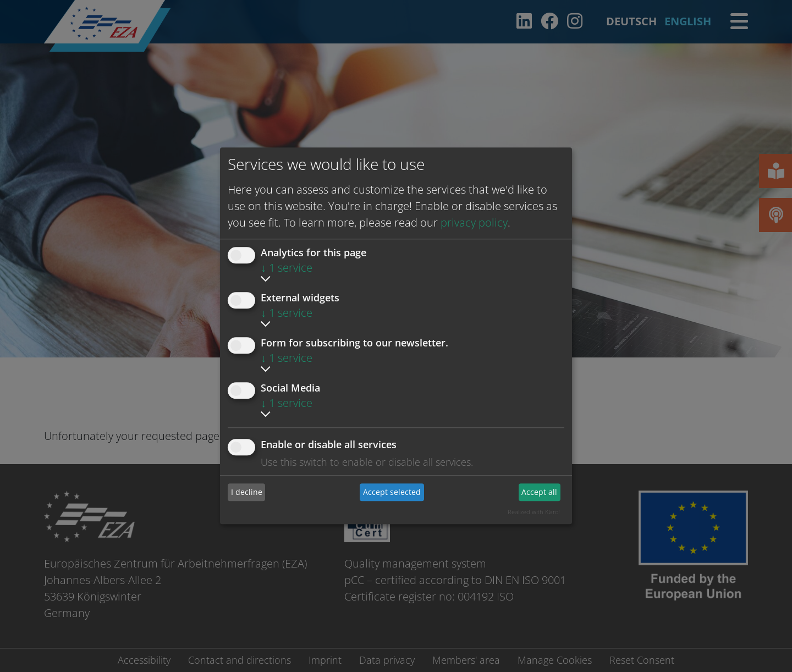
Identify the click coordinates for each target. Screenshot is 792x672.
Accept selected (392, 492)
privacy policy (474, 222)
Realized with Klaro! (534, 512)
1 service (287, 268)
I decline (247, 492)
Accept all (539, 492)
